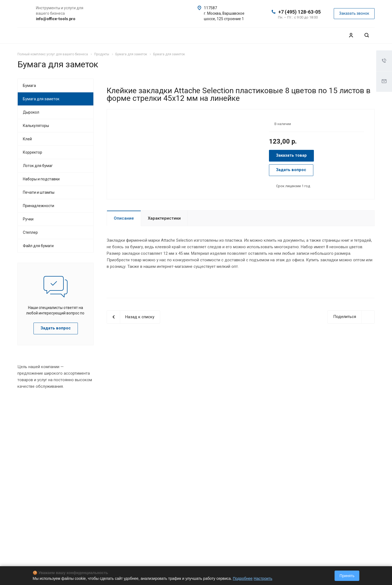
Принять (347, 576)
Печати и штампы (39, 192)
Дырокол (31, 112)
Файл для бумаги (38, 246)
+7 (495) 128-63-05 (299, 12)
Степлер (30, 232)
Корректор (33, 152)
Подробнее (243, 578)
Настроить (263, 578)
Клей (27, 139)
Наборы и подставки (41, 179)
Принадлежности (39, 206)
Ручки (28, 219)
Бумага (29, 86)
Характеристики (164, 218)
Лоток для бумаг (38, 166)
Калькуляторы (36, 126)
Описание (124, 218)
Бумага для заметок (41, 99)
